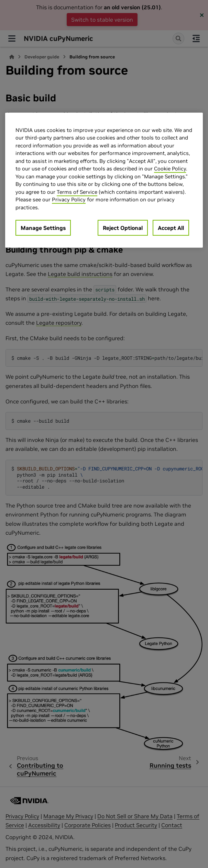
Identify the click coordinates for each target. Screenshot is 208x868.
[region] (104, 180)
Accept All (171, 228)
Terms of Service (77, 192)
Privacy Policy (69, 199)
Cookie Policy (170, 169)
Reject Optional (123, 228)
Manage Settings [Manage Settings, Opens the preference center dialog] (43, 228)
